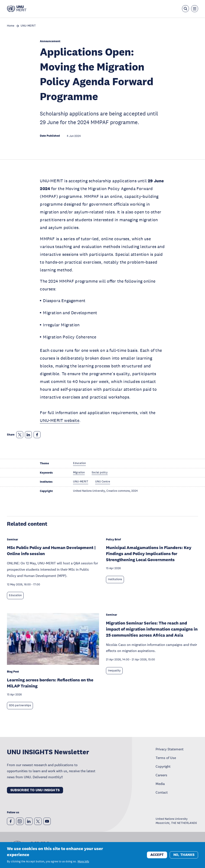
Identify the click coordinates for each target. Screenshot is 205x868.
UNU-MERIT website (59, 420)
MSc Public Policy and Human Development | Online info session (51, 551)
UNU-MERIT (28, 26)
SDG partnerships (20, 705)
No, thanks (184, 855)
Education (15, 595)
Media (160, 784)
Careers (161, 775)
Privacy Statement (170, 749)
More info (83, 862)
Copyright (163, 766)
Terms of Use (166, 758)
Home (11, 26)
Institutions (115, 579)
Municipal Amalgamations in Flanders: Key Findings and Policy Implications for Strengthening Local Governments (149, 554)
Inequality (114, 671)
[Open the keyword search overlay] (185, 9)
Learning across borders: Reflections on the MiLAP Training (50, 683)
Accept (157, 855)
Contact (162, 792)
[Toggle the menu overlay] (195, 9)
